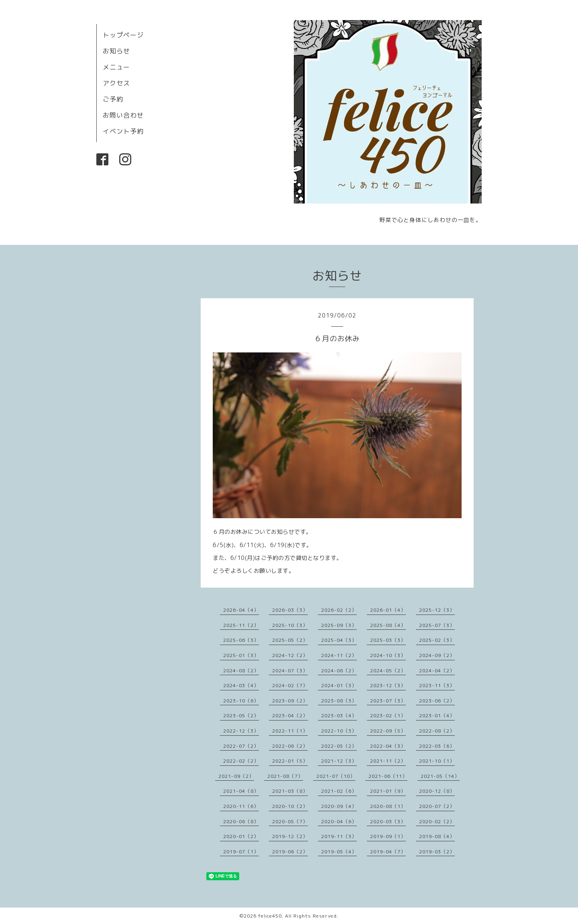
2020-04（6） (339, 821)
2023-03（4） (339, 715)
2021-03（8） (290, 791)
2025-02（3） (437, 640)
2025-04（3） (339, 640)
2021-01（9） (388, 791)
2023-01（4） (437, 715)
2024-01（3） (339, 685)
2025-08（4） (388, 625)
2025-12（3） (437, 610)
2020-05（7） (290, 821)
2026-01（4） (388, 610)
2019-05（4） (339, 852)
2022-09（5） (388, 731)
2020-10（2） (290, 806)
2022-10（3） (339, 731)
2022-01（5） (290, 761)
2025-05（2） (290, 640)
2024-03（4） (241, 685)
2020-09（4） (339, 806)
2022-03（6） (437, 746)
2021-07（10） (336, 776)
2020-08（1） (388, 806)
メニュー (116, 67)
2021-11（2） (388, 761)
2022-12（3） (241, 731)
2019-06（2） (290, 852)
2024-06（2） (339, 671)
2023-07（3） (388, 701)
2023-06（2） (437, 701)
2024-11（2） (339, 655)
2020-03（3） (388, 821)
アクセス (116, 83)
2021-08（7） (285, 776)
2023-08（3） (339, 701)
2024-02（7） (290, 685)
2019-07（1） (241, 852)
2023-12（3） (388, 685)
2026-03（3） (290, 610)
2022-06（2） (290, 746)
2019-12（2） (290, 836)
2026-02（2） (339, 610)
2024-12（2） (290, 655)
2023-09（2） (290, 701)
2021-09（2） (236, 776)
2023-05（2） (241, 715)
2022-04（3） (388, 746)
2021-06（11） (388, 776)
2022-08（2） (437, 731)
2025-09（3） (339, 625)
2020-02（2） (437, 821)
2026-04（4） (241, 610)
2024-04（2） (437, 671)
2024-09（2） (437, 655)
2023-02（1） (388, 715)
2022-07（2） (241, 746)
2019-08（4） (437, 836)
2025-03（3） (388, 640)
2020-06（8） (241, 821)
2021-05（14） (440, 776)
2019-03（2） (437, 852)
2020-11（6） (241, 806)
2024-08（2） (241, 671)
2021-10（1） (437, 761)
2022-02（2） (241, 761)
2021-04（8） (241, 791)
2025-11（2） (241, 625)
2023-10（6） (241, 701)
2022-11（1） (290, 731)
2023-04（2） (290, 715)
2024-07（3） (290, 671)
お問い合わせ (123, 115)
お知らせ (116, 51)
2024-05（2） (388, 671)
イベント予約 (123, 131)
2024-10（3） (388, 655)
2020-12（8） (437, 791)
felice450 (270, 916)
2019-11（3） (339, 836)
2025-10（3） (290, 625)
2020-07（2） (437, 806)
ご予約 (113, 99)
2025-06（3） (241, 640)
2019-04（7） (388, 852)
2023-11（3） (437, 685)
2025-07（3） (437, 625)
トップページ (123, 35)
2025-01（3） (241, 655)
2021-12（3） (339, 761)
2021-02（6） (339, 791)
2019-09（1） (388, 836)
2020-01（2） (241, 836)
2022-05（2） (339, 746)
